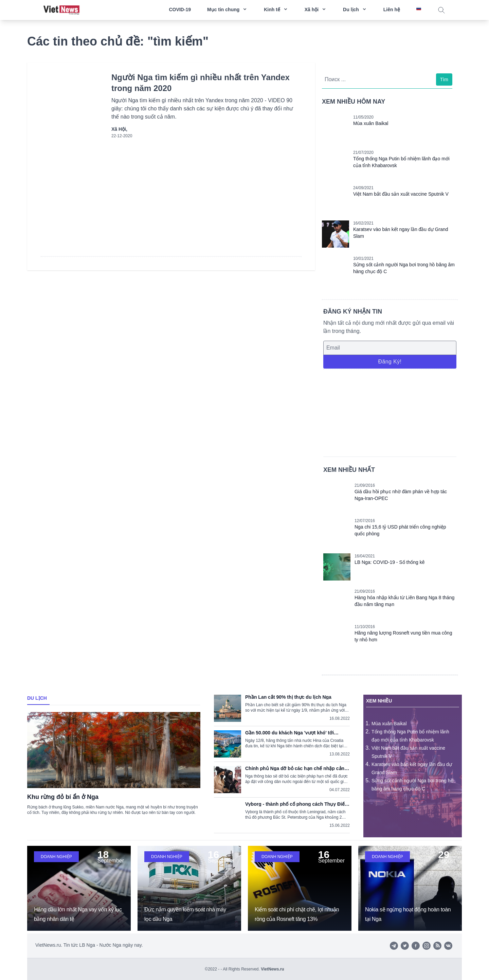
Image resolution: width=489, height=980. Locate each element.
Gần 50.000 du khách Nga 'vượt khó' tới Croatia (289, 733)
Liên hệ (392, 10)
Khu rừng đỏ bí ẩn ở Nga (63, 797)
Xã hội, (119, 129)
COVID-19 (180, 10)
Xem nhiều (379, 701)
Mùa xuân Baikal (371, 123)
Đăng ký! (390, 362)
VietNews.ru (272, 969)
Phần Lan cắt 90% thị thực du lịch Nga (288, 697)
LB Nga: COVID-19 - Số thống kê (390, 562)
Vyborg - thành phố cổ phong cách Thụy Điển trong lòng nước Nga (296, 804)
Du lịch (37, 698)
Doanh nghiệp (56, 857)
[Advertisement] (390, 412)
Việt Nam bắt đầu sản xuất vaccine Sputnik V (401, 194)
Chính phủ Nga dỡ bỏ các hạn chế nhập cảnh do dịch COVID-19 (296, 768)
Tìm (444, 79)
